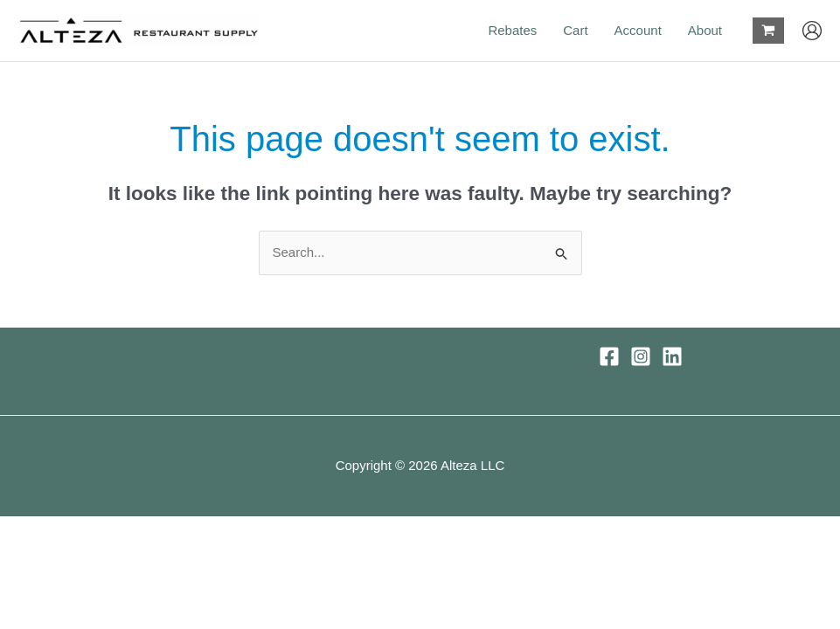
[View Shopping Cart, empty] (768, 31)
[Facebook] (609, 356)
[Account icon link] (812, 31)
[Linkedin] (672, 356)
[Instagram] (641, 356)
